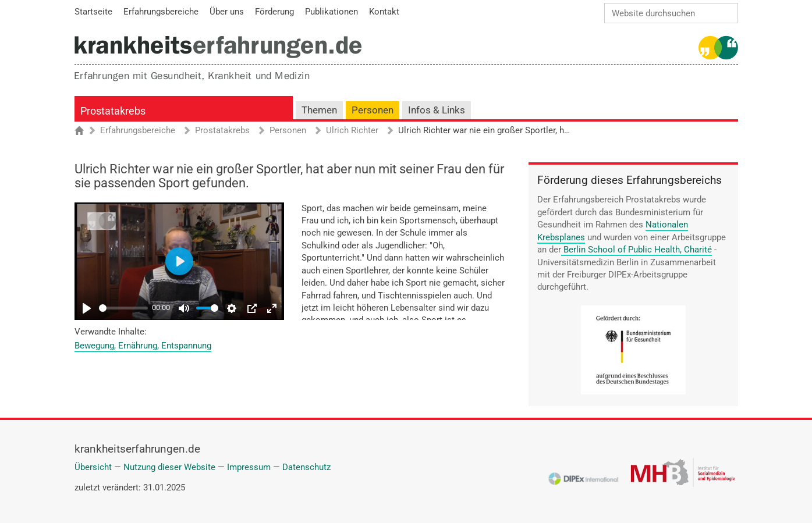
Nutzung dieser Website (169, 467)
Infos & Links (437, 110)
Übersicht (93, 467)
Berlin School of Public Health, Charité (638, 250)
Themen (319, 110)
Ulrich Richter (352, 131)
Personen (373, 110)
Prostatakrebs (113, 111)
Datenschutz (306, 467)
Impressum (249, 467)
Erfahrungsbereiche (138, 131)
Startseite (85, 131)
